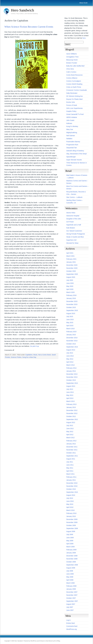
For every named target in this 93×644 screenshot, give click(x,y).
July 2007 (70, 607)
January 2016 (71, 298)
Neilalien (69, 139)
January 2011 (71, 480)
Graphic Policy (71, 111)
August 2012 (71, 422)
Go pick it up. (35, 346)
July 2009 (70, 534)
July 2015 (70, 316)
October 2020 (71, 271)
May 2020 (70, 286)
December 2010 (72, 483)
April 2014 (70, 362)
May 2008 (70, 577)
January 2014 (71, 371)
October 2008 (71, 562)
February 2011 (71, 477)
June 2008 (70, 574)
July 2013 (70, 389)
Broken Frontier (72, 63)
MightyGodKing (72, 133)
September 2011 (72, 456)
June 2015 (70, 320)
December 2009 (72, 519)
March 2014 (70, 365)
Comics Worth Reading (74, 84)
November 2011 (72, 450)
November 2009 (72, 522)
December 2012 (72, 410)
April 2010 (70, 507)
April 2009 (70, 544)
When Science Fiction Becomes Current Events (29, 27)
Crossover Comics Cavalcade (77, 90)
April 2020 (70, 289)
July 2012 (70, 425)
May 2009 (70, 541)
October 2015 (71, 307)
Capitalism (29, 355)
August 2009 (71, 531)
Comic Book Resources (74, 75)
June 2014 (70, 356)
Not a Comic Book (45, 355)
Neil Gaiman (71, 136)
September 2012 (72, 419)
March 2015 (70, 329)
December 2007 (72, 592)
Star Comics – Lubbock (74, 197)
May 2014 (70, 359)
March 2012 (70, 438)
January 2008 (71, 589)
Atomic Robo (71, 213)
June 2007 (70, 610)
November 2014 (72, 341)
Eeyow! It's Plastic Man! (75, 99)
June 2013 (70, 392)
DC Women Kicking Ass (75, 96)
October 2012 (71, 416)
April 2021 (70, 253)
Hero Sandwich (22, 10)
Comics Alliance (72, 78)
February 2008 (71, 586)
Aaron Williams (72, 54)
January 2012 (71, 444)
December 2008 (72, 556)
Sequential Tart (72, 148)
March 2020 (70, 292)
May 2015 (70, 323)
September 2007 (72, 601)
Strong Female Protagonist (76, 234)
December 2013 (72, 374)
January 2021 (71, 262)
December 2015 (72, 301)
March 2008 (70, 583)
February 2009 (71, 550)
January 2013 (71, 407)
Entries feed (71, 623)
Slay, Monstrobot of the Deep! (77, 154)
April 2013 (70, 398)
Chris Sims (70, 69)
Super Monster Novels (74, 160)
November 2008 (72, 559)
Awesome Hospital (73, 216)
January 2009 (71, 553)
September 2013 (72, 383)
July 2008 (70, 571)
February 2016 (71, 295)
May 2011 (70, 468)
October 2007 (71, 598)
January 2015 (71, 335)
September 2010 (72, 492)
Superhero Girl (71, 240)
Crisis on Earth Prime (74, 87)
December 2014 (72, 338)
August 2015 (71, 313)
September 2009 (72, 528)
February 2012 (71, 441)
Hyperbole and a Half (74, 225)
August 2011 (71, 459)
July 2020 (70, 280)
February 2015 (71, 332)
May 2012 (70, 432)
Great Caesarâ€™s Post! (75, 114)
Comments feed (72, 626)
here (84, 38)
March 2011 (70, 474)
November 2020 (72, 268)
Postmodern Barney (73, 142)
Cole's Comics (71, 72)
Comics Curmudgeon (74, 81)
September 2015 (72, 310)
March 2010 (70, 510)
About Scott (83, 3)
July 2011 (70, 462)
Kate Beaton (71, 228)
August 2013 (71, 386)
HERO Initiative (72, 117)
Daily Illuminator (72, 93)
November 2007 (72, 595)
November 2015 (72, 304)
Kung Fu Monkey (72, 126)
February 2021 (71, 259)
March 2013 (70, 401)
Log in (68, 620)
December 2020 (72, 265)
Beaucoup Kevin (72, 60)
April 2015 (70, 326)
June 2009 (70, 538)
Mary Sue (70, 129)
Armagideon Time (72, 57)
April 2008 (70, 580)
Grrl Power (70, 222)
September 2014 (72, 347)
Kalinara (69, 123)
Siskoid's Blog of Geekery (75, 151)
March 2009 (70, 547)
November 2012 (72, 413)
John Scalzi (70, 120)
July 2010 (70, 498)
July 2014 (70, 353)
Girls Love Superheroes (74, 108)
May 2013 (70, 395)
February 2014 (71, 368)
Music (35, 355)
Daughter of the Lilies (74, 219)
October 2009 (71, 525)
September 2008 (72, 565)
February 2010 (71, 513)
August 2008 (71, 568)
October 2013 (71, 380)
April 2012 (70, 435)
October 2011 (71, 453)
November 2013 (72, 377)
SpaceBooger (71, 157)
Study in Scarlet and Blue (75, 237)
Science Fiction (16, 357)
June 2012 (70, 429)
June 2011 (70, 465)
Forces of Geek (72, 105)
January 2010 (71, 516)
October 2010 (71, 489)
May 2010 (70, 504)
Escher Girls (71, 102)
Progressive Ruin (72, 145)
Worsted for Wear (72, 243)
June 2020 (70, 283)
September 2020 (72, 274)
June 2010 (70, 501)
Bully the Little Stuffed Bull (75, 66)
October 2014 (71, 344)
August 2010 (71, 495)
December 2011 (72, 447)
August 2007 (71, 604)
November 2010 (72, 486)
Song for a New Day (29, 357)
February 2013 (71, 404)
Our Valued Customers (74, 231)
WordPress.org (72, 629)
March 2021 (70, 256)
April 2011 (70, 471)
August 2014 (71, 350)
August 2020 (71, 277)
